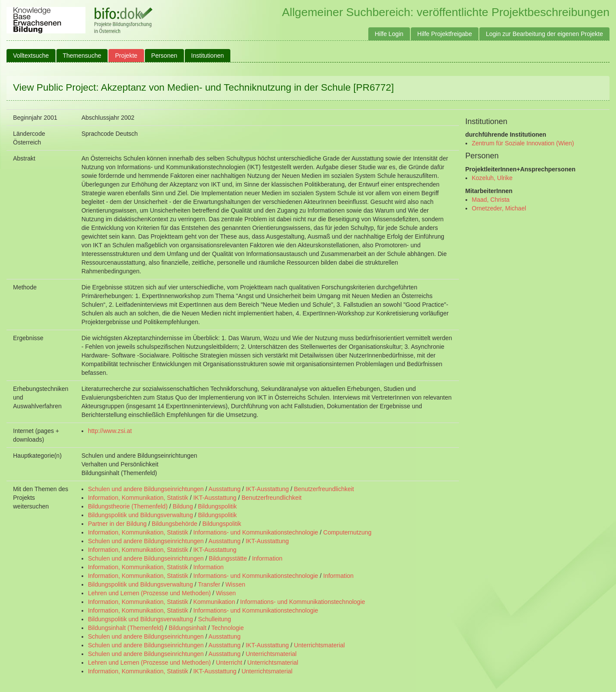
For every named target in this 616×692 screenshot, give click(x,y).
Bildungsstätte (228, 558)
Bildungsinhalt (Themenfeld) (126, 628)
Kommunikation (214, 602)
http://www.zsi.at (110, 431)
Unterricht (229, 662)
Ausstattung (225, 489)
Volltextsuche (31, 56)
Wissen (235, 584)
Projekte (126, 56)
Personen (164, 56)
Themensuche (82, 56)
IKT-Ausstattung (267, 489)
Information (267, 558)
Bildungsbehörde (175, 524)
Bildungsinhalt (188, 628)
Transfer (209, 584)
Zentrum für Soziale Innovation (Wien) (523, 143)
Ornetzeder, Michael (499, 208)
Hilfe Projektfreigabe (445, 34)
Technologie (228, 628)
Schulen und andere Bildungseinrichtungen (146, 489)
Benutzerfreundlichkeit (324, 489)
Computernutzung (347, 532)
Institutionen (208, 56)
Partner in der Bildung (117, 524)
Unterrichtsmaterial (319, 645)
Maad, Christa (491, 200)
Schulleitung (214, 619)
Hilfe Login (389, 34)
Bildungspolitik (217, 506)
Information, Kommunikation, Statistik (138, 498)
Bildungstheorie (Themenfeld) (128, 506)
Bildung (183, 506)
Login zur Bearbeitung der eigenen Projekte (544, 34)
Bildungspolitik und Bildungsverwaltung (141, 515)
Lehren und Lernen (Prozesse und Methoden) (149, 593)
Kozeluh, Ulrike (492, 178)
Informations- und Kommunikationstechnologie (256, 532)
